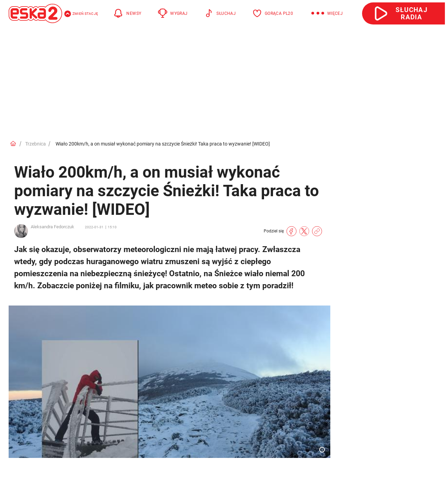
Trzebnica (36, 144)
